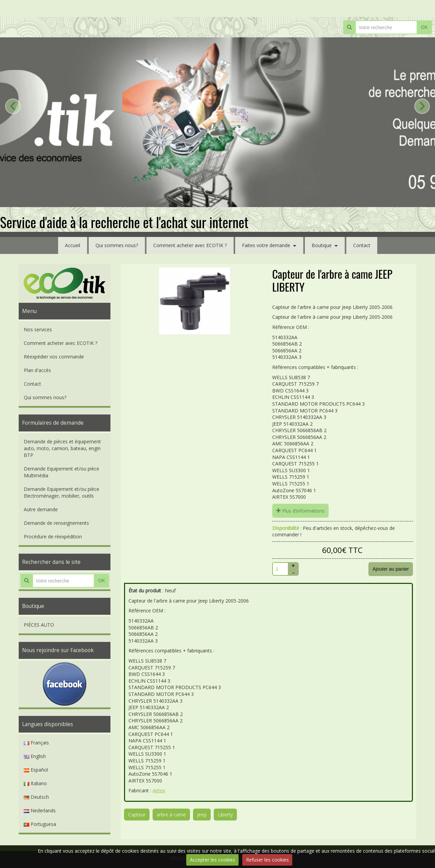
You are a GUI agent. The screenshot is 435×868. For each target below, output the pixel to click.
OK (424, 27)
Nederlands (40, 810)
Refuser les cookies (267, 860)
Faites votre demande (266, 245)
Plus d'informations (300, 511)
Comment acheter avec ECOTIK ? (190, 245)
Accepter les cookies (213, 860)
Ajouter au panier (391, 569)
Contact (362, 245)
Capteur (137, 815)
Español (36, 770)
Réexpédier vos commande (54, 357)
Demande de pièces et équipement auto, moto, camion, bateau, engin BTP (62, 448)
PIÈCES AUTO (39, 625)
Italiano (35, 783)
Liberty (225, 815)
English (35, 756)
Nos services (38, 329)
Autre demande (41, 509)
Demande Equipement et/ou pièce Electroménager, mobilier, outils (62, 492)
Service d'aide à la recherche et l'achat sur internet (124, 222)
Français (36, 743)
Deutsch (36, 797)
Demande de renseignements (56, 523)
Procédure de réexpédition (53, 537)
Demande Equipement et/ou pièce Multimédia (62, 472)
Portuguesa (40, 824)
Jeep (202, 815)
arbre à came (171, 815)
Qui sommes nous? (117, 245)
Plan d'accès (37, 370)
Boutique (322, 245)
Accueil (73, 245)
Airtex (159, 790)
